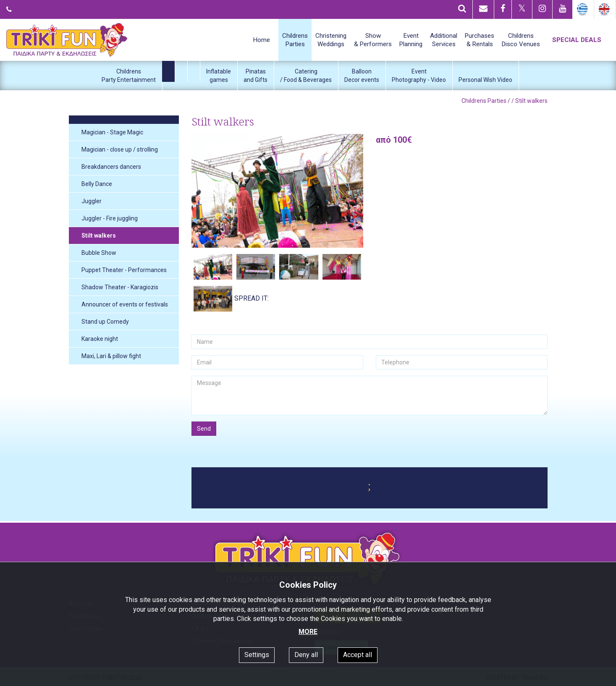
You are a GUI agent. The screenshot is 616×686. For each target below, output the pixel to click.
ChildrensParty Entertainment (129, 76)
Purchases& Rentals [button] (480, 40)
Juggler (92, 201)
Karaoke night (100, 339)
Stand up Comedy (105, 322)
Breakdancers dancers (111, 167)
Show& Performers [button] (373, 40)
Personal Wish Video (485, 80)
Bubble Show (99, 253)
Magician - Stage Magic (112, 132)
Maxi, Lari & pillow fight (111, 356)
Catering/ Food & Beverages (306, 76)
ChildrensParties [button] (295, 40)
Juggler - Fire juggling (110, 218)
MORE (308, 632)
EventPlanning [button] (411, 40)
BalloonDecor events (362, 76)
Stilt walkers (99, 236)
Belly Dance (97, 184)
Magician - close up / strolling (120, 149)
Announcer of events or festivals (125, 304)
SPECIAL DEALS (577, 40)
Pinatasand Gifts (256, 76)
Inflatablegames (219, 76)
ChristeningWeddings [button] (331, 40)
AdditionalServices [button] (444, 40)
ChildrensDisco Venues (521, 40)
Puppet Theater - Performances (124, 270)
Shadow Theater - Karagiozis (120, 287)
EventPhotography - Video (419, 76)
